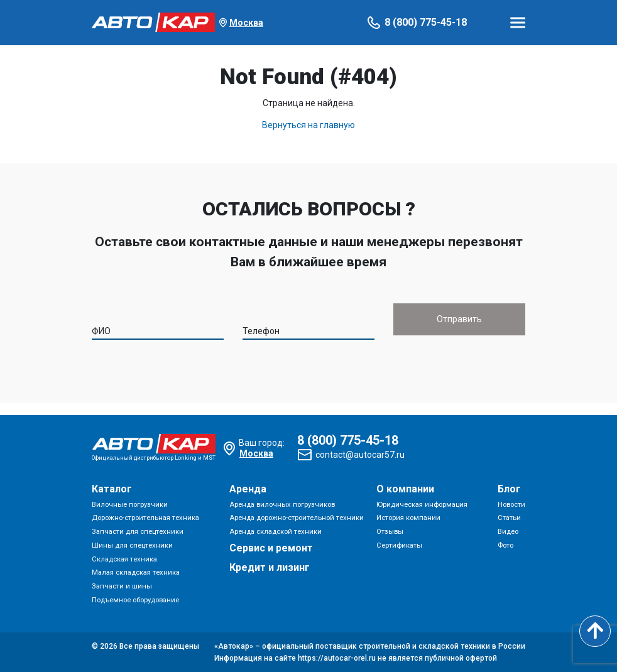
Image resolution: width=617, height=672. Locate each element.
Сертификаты (399, 545)
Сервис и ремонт (271, 548)
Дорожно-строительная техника (145, 518)
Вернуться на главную (308, 125)
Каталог (112, 489)
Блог (509, 489)
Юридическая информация (422, 505)
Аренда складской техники (276, 532)
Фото (505, 545)
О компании (405, 489)
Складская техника (124, 559)
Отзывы (390, 532)
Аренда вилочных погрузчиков (282, 505)
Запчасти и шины (122, 586)
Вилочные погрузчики (130, 505)
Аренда (248, 489)
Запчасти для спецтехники (138, 532)
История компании (408, 518)
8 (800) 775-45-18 (426, 22)
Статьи (509, 518)
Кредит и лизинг (270, 567)
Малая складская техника (136, 572)
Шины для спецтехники (132, 545)
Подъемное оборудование (135, 600)
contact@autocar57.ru (360, 455)
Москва (246, 23)
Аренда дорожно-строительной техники (297, 518)
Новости (511, 505)
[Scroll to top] (595, 631)
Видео (508, 532)
